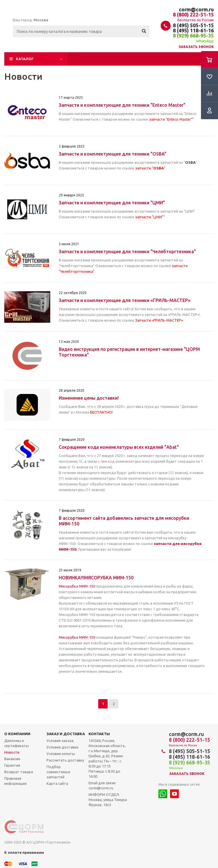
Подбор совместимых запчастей (58, 772)
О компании (17, 734)
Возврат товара (19, 772)
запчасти (163, 544)
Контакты (99, 734)
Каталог (25, 59)
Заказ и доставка (66, 734)
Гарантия (12, 765)
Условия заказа (60, 741)
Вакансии (12, 759)
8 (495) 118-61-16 (193, 30)
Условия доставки (62, 747)
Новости (12, 752)
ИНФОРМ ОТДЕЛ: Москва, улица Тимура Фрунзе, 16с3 (108, 800)
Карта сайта (57, 783)
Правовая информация (15, 781)
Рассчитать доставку (65, 760)
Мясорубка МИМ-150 (77, 586)
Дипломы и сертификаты (16, 743)
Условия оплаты (61, 754)
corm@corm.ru (196, 9)
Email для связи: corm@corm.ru (102, 785)
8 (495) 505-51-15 (193, 25)
